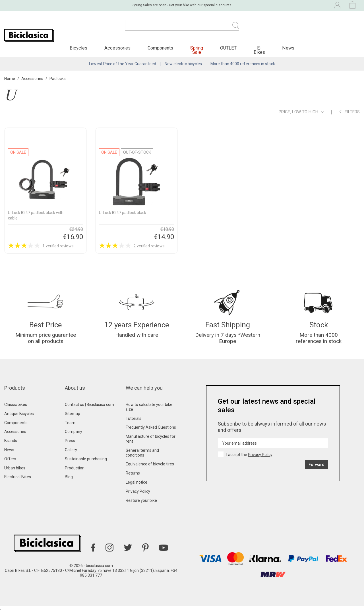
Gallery (71, 455)
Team (70, 428)
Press (70, 445)
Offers (10, 464)
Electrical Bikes (18, 482)
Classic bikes (16, 409)
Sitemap (73, 418)
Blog (69, 482)
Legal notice (136, 487)
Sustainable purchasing (86, 464)
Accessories (15, 437)
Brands (11, 445)
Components (16, 428)
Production (75, 473)
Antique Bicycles (19, 418)
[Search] (182, 28)
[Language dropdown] (288, 5)
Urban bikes (15, 473)
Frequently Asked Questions (151, 432)
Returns (133, 478)
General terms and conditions (142, 458)
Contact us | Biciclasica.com (89, 409)
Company (74, 437)
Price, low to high (301, 115)
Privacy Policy (138, 496)
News (9, 455)
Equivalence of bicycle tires (150, 469)
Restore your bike (141, 505)
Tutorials (134, 423)
